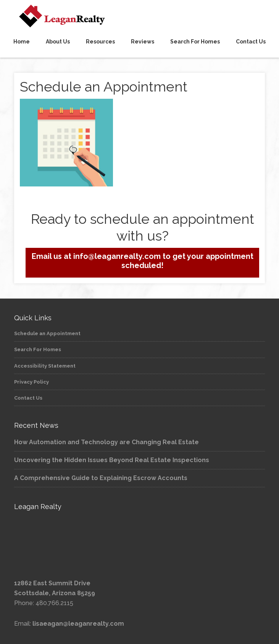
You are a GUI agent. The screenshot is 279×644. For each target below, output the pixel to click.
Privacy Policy (31, 382)
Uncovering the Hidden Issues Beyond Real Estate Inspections (112, 460)
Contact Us (28, 398)
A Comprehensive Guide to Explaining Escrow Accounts (101, 478)
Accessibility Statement (45, 366)
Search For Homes (38, 349)
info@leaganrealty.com (116, 256)
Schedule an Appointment (47, 333)
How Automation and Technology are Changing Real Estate (106, 442)
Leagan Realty (139, 16)
